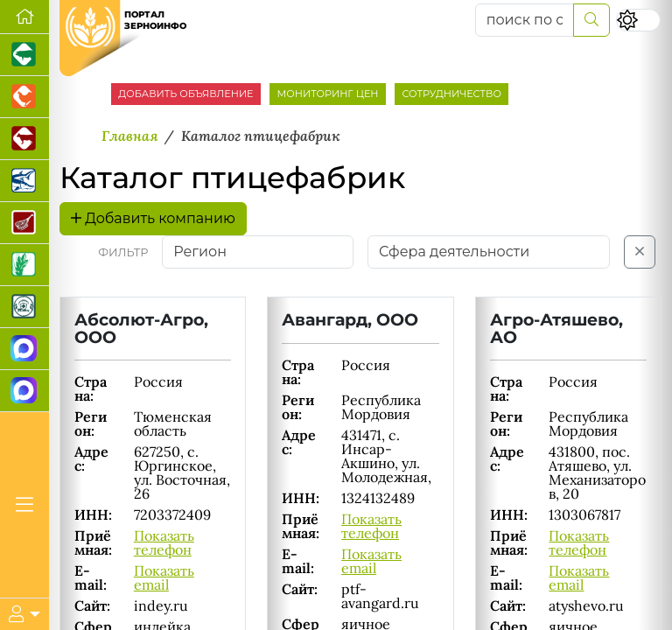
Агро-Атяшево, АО (556, 328)
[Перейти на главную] (24, 17)
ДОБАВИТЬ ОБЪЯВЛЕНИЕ (185, 94)
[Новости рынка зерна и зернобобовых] (24, 265)
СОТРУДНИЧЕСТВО (451, 94)
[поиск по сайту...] (525, 20)
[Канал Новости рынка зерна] (24, 349)
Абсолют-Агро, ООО (141, 328)
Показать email (164, 577)
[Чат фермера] (24, 391)
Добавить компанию (153, 218)
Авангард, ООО (350, 319)
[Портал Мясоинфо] (24, 223)
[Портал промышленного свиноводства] (24, 55)
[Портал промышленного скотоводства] (24, 139)
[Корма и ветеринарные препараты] (24, 307)
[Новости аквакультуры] (24, 181)
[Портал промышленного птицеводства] (24, 97)
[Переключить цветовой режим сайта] (638, 20)
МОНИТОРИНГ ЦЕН (327, 94)
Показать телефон (164, 542)
